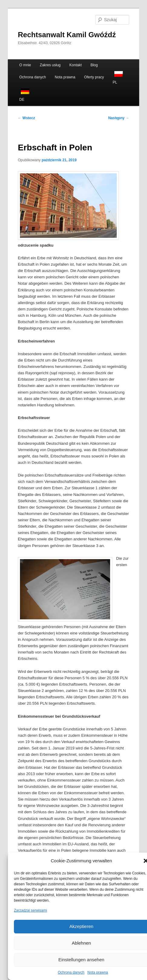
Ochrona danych (71, 972)
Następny (119, 118)
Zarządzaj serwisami (30, 910)
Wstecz (26, 118)
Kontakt (75, 65)
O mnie (25, 65)
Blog (94, 65)
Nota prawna (98, 972)
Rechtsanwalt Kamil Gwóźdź (67, 35)
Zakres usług (50, 65)
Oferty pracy (94, 77)
